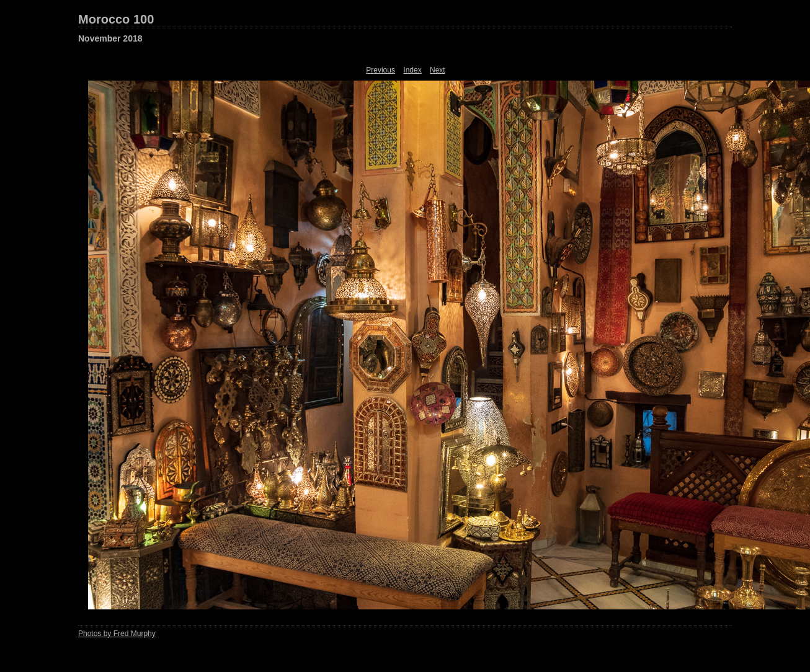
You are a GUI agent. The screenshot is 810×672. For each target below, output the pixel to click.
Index (412, 70)
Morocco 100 (116, 19)
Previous (381, 70)
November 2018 (110, 38)
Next (438, 70)
